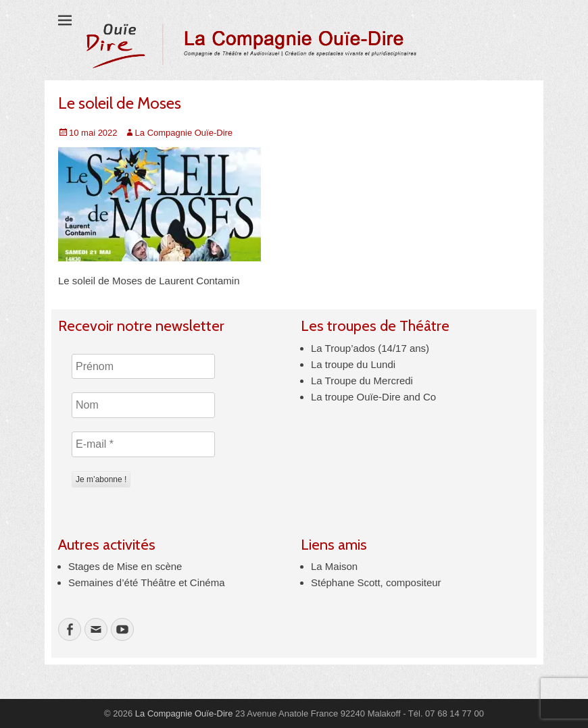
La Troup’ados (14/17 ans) (370, 348)
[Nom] (143, 405)
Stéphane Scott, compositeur (376, 582)
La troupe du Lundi (353, 364)
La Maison (334, 566)
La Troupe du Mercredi (362, 381)
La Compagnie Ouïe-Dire (184, 133)
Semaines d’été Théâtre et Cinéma (147, 582)
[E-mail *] (143, 444)
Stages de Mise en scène (125, 566)
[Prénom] (143, 367)
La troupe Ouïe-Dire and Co (373, 397)
